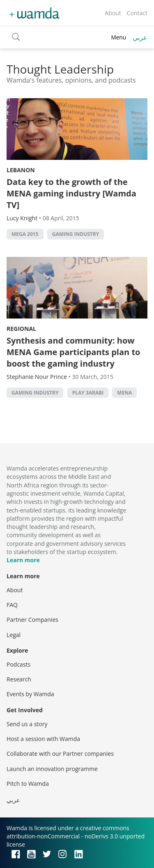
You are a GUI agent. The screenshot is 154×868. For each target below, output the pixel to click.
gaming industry (76, 234)
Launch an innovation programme (52, 769)
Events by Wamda (30, 694)
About (113, 13)
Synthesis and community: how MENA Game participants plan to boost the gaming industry (73, 352)
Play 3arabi (88, 393)
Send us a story (27, 724)
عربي (140, 37)
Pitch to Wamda (28, 784)
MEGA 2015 (25, 234)
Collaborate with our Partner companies (60, 754)
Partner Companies (32, 620)
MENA (124, 393)
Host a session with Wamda (43, 739)
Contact (137, 13)
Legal (14, 635)
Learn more (23, 560)
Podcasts (18, 664)
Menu (118, 37)
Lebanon (21, 170)
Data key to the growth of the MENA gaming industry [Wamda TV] (71, 193)
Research (19, 679)
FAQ (12, 605)
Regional (21, 329)
